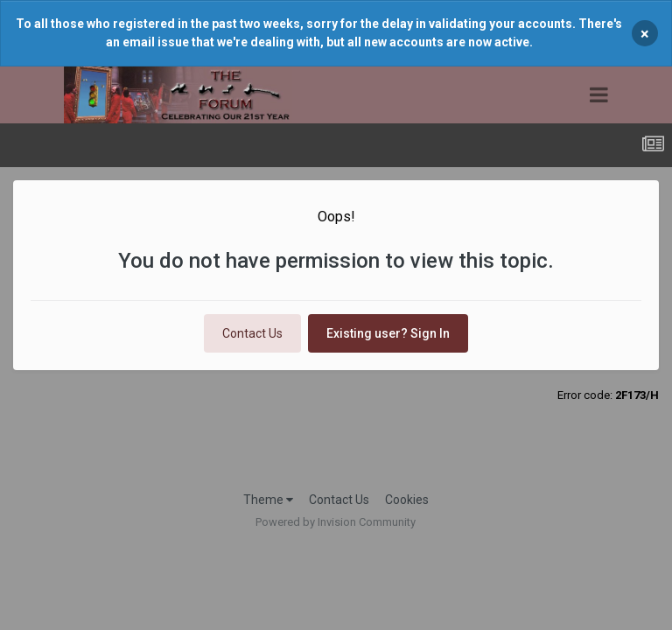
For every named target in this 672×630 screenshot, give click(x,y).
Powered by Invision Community (336, 522)
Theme (268, 500)
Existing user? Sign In (388, 333)
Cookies (407, 500)
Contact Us (252, 333)
